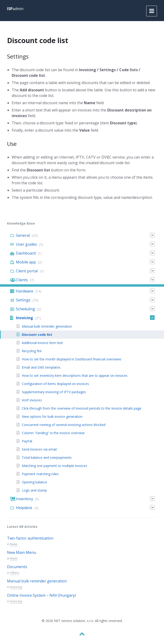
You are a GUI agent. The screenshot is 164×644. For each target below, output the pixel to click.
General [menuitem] (23, 235)
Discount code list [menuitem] (37, 335)
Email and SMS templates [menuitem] (41, 367)
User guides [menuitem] (26, 244)
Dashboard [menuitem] (26, 253)
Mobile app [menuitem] (26, 262)
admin (15, 9)
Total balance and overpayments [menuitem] (47, 457)
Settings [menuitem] (23, 300)
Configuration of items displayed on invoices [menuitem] (55, 384)
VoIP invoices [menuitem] (32, 400)
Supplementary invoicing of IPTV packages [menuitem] (54, 392)
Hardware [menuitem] (25, 291)
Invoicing (16, 587)
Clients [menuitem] (22, 280)
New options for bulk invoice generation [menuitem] (52, 416)
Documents (17, 567)
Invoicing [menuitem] (24, 318)
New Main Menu (22, 552)
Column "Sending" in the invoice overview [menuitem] (53, 433)
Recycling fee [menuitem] (32, 351)
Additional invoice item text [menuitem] (42, 343)
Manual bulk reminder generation (37, 581)
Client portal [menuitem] (27, 271)
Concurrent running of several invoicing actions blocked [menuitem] (64, 425)
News (14, 544)
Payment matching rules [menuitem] (40, 474)
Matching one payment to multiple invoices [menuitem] (54, 466)
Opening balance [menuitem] (34, 482)
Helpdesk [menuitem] (24, 508)
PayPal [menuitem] (27, 441)
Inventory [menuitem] (24, 499)
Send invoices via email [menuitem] (39, 449)
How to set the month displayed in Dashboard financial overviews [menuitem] (72, 359)
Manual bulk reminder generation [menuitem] (47, 326)
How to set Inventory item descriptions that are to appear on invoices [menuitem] (75, 376)
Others (15, 573)
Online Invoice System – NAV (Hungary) (41, 595)
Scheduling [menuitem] (26, 309)
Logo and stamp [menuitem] (34, 490)
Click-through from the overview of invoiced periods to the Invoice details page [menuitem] (82, 408)
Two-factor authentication (30, 538)
